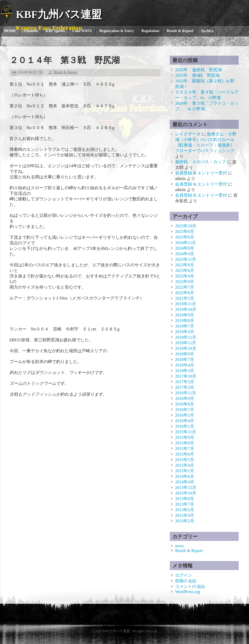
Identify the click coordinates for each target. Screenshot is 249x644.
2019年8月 (185, 321)
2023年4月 (185, 276)
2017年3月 (185, 387)
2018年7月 (185, 360)
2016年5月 (185, 415)
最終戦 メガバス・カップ (201, 162)
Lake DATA (82, 31)
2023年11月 (186, 259)
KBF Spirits (55, 31)
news (179, 546)
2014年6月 (185, 476)
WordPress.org (188, 592)
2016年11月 (186, 393)
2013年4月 (185, 515)
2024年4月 (185, 254)
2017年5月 (185, 382)
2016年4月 (185, 421)
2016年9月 (185, 398)
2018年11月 (186, 343)
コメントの (190, 586)
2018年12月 (186, 337)
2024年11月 (186, 243)
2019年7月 (185, 326)
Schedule (31, 31)
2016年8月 (185, 404)
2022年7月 (185, 287)
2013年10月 (186, 493)
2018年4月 (185, 365)
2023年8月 (185, 265)
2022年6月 (185, 293)
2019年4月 (185, 332)
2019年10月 (186, 309)
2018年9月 (185, 354)
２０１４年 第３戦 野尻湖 (65, 60)
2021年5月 (185, 298)
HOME (10, 31)
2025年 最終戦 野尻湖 (198, 70)
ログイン (184, 575)
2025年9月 (185, 231)
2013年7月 (185, 504)
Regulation (150, 31)
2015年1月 (185, 471)
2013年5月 (185, 510)
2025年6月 (185, 237)
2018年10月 (186, 348)
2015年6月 (185, 454)
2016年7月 (185, 410)
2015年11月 (186, 432)
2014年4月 (185, 482)
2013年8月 (185, 499)
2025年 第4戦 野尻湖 (197, 75)
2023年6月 (185, 270)
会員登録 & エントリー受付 (201, 173)
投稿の (186, 581)
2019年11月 (186, 304)
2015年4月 (185, 465)
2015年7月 (185, 449)
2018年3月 (185, 371)
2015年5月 (185, 460)
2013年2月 (185, 521)
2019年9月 (185, 315)
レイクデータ (188, 134)
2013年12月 (186, 488)
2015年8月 (185, 443)
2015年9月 (185, 437)
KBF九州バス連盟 (59, 14)
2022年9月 (185, 282)
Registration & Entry (117, 31)
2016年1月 (185, 426)
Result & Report (180, 31)
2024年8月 (185, 248)
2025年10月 (186, 226)
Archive (207, 31)
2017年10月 (186, 376)
